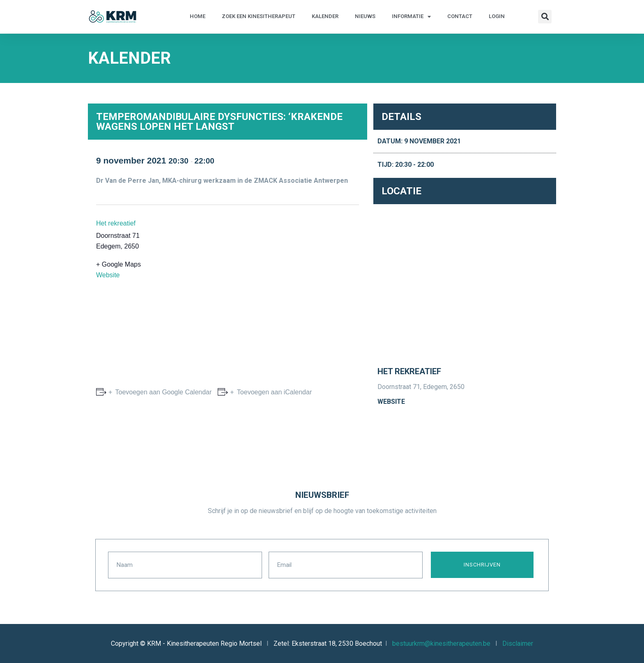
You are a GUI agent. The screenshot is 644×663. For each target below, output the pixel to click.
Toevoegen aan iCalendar (274, 392)
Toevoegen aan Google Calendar (162, 392)
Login (497, 16)
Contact (460, 16)
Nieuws (365, 16)
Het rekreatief (116, 223)
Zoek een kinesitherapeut (259, 16)
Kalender (325, 16)
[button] (545, 17)
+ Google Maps (118, 264)
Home (198, 16)
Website (108, 275)
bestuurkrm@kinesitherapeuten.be (441, 643)
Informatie (411, 17)
